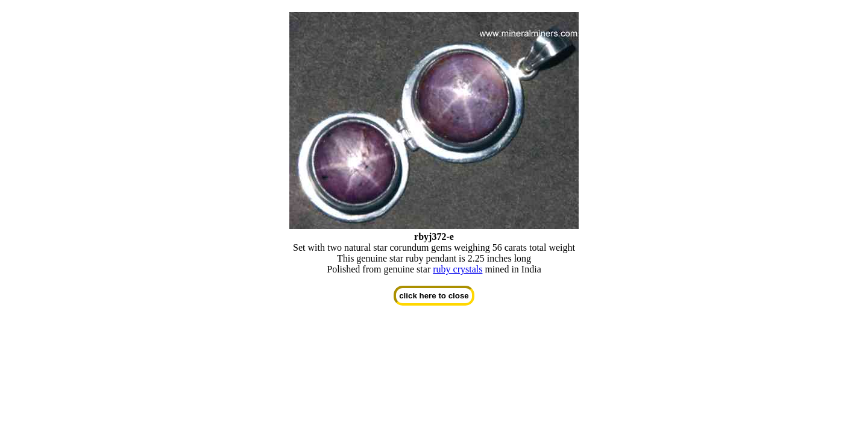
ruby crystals (458, 269)
